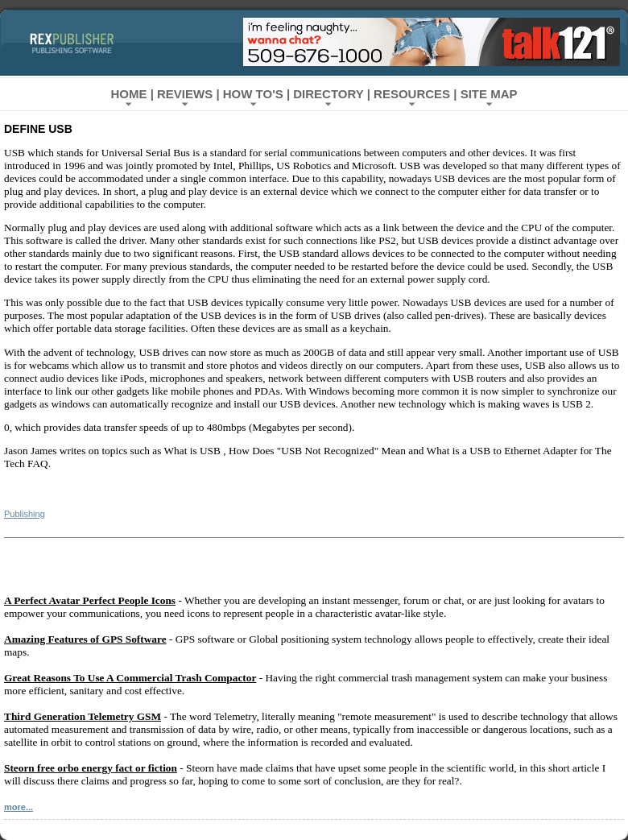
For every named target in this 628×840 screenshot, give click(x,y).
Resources (412, 94)
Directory (328, 94)
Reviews (185, 94)
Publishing (25, 514)
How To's (253, 94)
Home (128, 94)
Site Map (489, 94)
